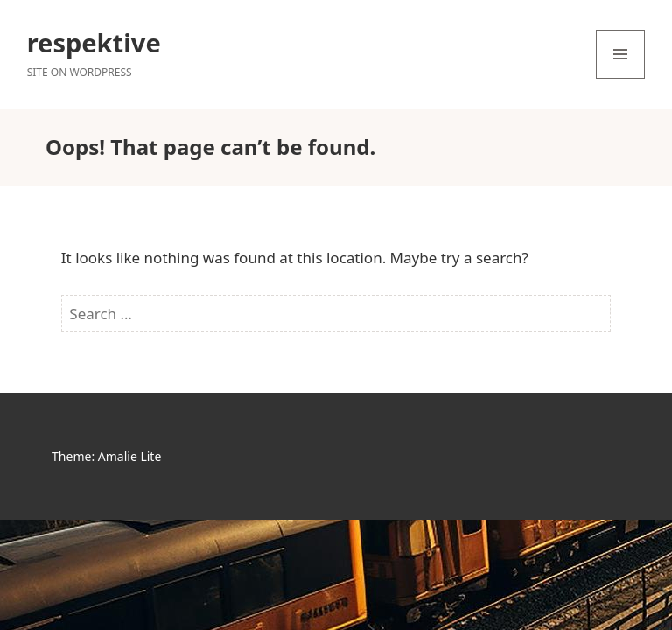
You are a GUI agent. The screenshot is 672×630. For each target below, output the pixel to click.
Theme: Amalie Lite (106, 456)
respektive (94, 42)
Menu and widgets (621, 78)
